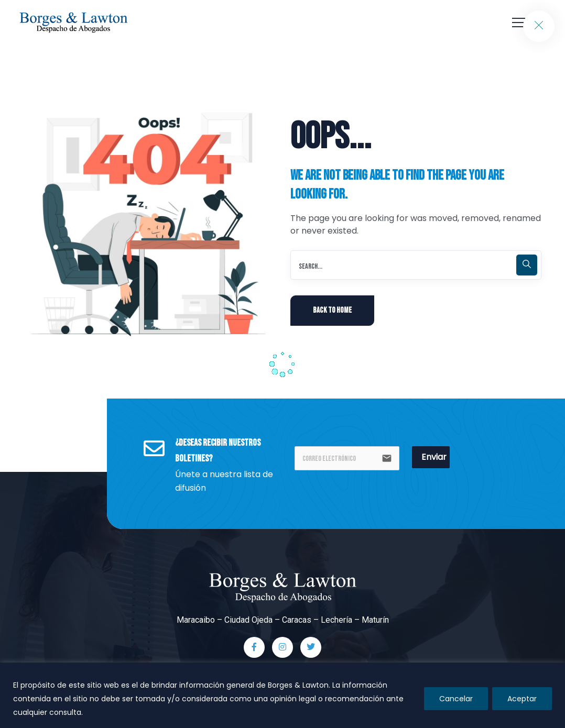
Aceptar (522, 699)
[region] (282, 695)
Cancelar (456, 699)
